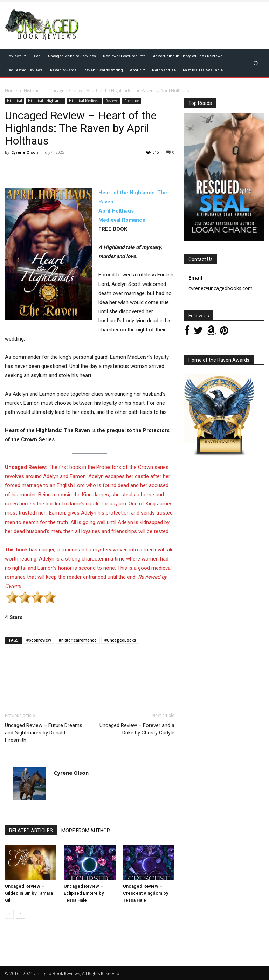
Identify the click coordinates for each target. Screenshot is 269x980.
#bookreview (39, 640)
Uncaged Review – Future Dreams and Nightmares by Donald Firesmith (44, 733)
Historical (33, 91)
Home (11, 91)
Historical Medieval (84, 101)
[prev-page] (9, 914)
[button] (256, 63)
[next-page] (20, 914)
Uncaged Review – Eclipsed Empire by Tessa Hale (84, 893)
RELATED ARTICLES (31, 831)
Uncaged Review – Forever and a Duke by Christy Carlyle (137, 729)
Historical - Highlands (46, 101)
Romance (132, 101)
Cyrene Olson (25, 152)
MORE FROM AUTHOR (86, 831)
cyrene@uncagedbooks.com (220, 288)
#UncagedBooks (120, 640)
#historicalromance (78, 640)
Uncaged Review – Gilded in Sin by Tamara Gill (29, 893)
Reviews (112, 101)
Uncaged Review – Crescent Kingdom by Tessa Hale (146, 893)
